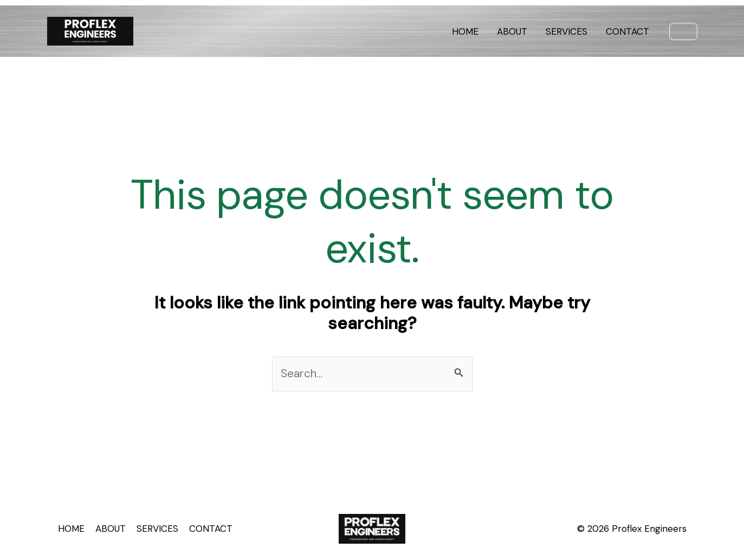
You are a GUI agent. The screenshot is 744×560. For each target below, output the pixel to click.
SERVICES (567, 31)
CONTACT (627, 31)
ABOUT (512, 31)
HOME (465, 31)
